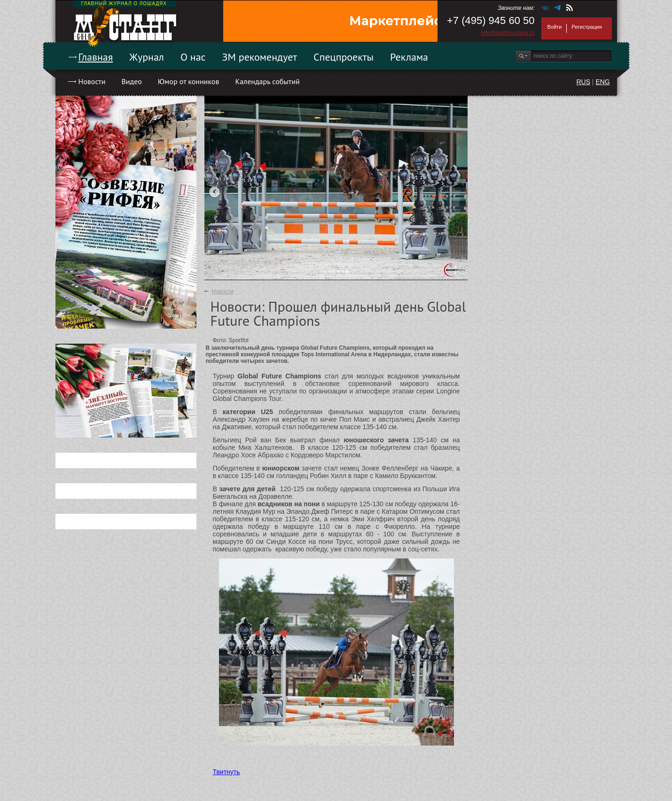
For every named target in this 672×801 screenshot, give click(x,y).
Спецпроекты (344, 57)
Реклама (409, 57)
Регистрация (586, 27)
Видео (131, 81)
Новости (92, 81)
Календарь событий (267, 81)
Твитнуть (227, 772)
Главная (96, 57)
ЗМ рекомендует (260, 57)
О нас (193, 57)
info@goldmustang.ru (508, 33)
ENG (602, 82)
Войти (555, 27)
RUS (583, 82)
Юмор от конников (189, 81)
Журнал (147, 57)
